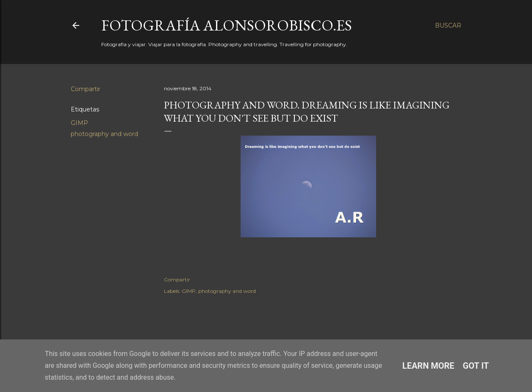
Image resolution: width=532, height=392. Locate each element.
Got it (476, 366)
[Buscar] (448, 25)
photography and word (104, 134)
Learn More (428, 366)
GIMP (79, 123)
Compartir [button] (86, 89)
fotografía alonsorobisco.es (227, 25)
